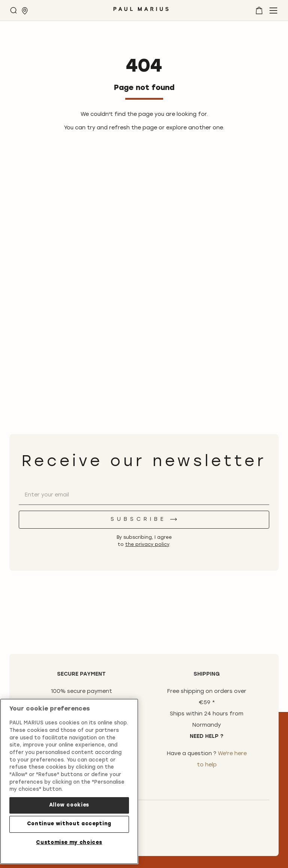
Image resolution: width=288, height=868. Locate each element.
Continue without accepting (69, 822)
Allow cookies (69, 803)
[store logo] (141, 12)
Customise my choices (69, 841)
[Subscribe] (144, 520)
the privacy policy (147, 545)
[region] (69, 780)
